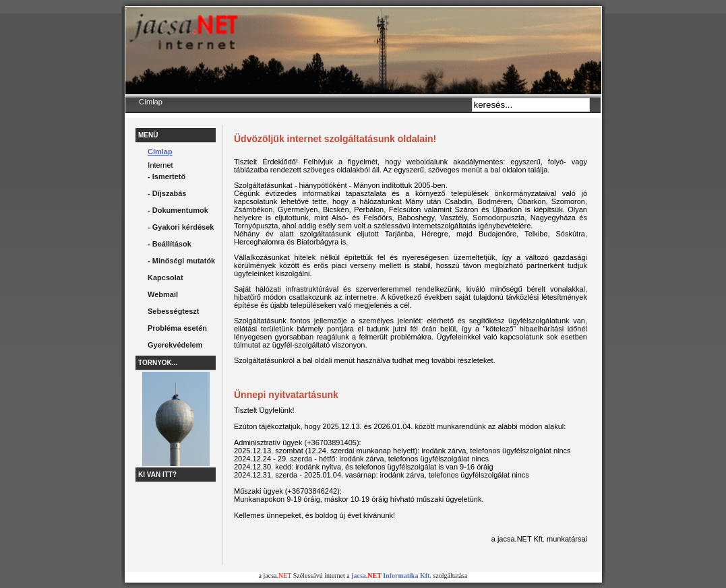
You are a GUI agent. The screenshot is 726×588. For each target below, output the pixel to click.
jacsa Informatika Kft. (391, 576)
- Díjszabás (167, 193)
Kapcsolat (165, 277)
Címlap (160, 152)
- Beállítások (170, 244)
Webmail (163, 294)
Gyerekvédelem (175, 345)
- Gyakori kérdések (181, 227)
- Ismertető (167, 176)
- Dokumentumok (178, 210)
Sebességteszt (173, 311)
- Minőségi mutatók (181, 261)
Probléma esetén (177, 328)
